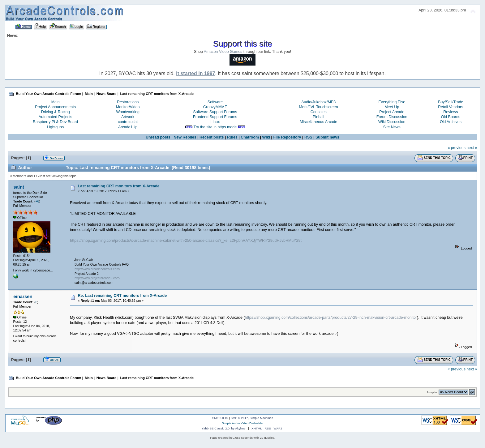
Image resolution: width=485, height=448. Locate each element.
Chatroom (250, 137)
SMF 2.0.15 (220, 418)
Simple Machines (261, 418)
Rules (232, 137)
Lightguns (55, 127)
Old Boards (451, 117)
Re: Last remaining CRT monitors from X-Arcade (122, 296)
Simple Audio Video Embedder (243, 423)
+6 (37, 201)
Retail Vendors (451, 107)
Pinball (318, 117)
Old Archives (451, 122)
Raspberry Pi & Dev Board (55, 122)
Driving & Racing (56, 112)
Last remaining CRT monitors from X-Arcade (119, 186)
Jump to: (432, 392)
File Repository (287, 137)
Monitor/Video (128, 107)
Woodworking (128, 112)
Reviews (451, 112)
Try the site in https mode (215, 127)
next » (472, 148)
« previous (457, 148)
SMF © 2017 (239, 418)
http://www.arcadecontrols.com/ (97, 269)
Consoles (319, 112)
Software (215, 102)
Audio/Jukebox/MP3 (318, 102)
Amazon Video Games (223, 52)
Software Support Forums (215, 112)
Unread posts (158, 137)
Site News (392, 127)
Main (56, 102)
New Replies (185, 137)
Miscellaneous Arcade (318, 122)
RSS (308, 137)
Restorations (128, 102)
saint (19, 187)
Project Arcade (392, 112)
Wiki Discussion (392, 122)
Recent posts (212, 137)
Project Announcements (55, 107)
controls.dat (128, 122)
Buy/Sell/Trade (451, 102)
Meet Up (392, 107)
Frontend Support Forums (215, 117)
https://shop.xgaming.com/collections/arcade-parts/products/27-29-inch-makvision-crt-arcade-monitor (331, 318)
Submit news (327, 137)
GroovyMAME (215, 107)
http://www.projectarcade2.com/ (97, 278)
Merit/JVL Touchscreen (319, 107)
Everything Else (392, 102)
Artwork (128, 117)
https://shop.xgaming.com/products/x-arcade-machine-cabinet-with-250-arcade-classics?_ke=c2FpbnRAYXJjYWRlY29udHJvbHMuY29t (186, 241)
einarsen (23, 296)
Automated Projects (56, 117)
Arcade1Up (128, 127)
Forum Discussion (392, 117)
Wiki (266, 137)
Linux (215, 122)
